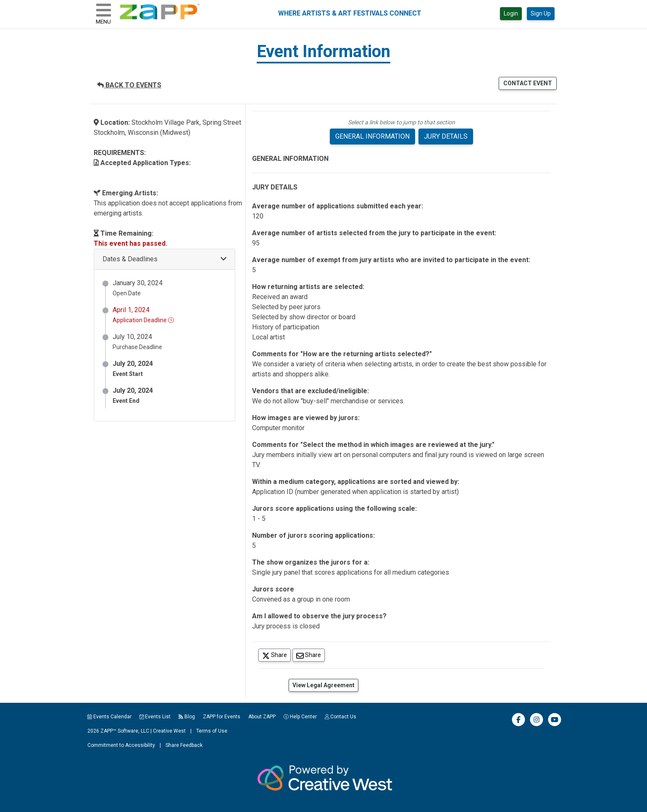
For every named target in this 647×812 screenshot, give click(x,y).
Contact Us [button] (341, 717)
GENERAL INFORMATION (372, 136)
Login (511, 13)
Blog (187, 717)
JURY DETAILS (446, 136)
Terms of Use (212, 731)
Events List (155, 717)
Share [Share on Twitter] (276, 655)
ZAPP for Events (222, 717)
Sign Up (541, 13)
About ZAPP (262, 717)
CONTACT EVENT (528, 83)
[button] (164, 259)
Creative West (169, 731)
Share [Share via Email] (310, 655)
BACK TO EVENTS (129, 85)
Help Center (300, 717)
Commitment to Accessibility (121, 745)
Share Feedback (184, 745)
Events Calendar (109, 717)
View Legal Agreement (323, 685)
